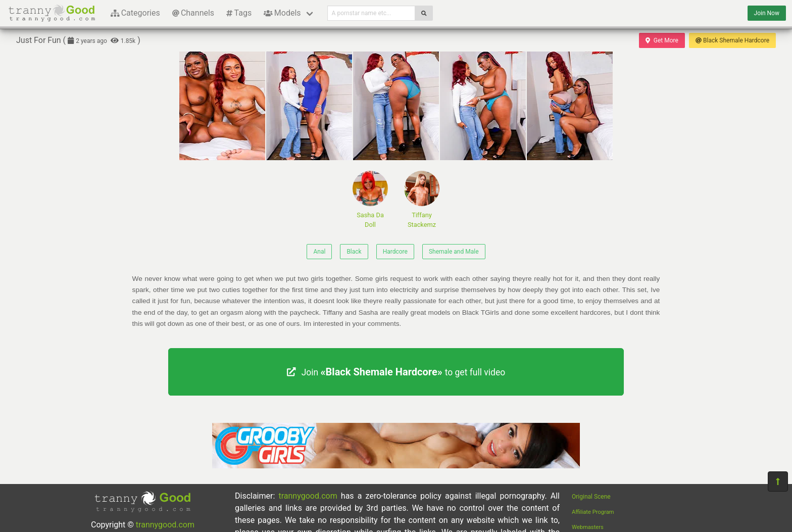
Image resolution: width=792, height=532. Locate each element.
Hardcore (395, 252)
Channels (193, 13)
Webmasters (588, 527)
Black (354, 252)
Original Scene (591, 497)
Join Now (767, 13)
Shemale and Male (454, 252)
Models (282, 13)
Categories (135, 13)
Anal (319, 252)
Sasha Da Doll (370, 200)
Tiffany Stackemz (422, 200)
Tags (239, 13)
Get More (662, 40)
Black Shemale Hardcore (732, 40)
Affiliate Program (593, 512)
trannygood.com (165, 525)
